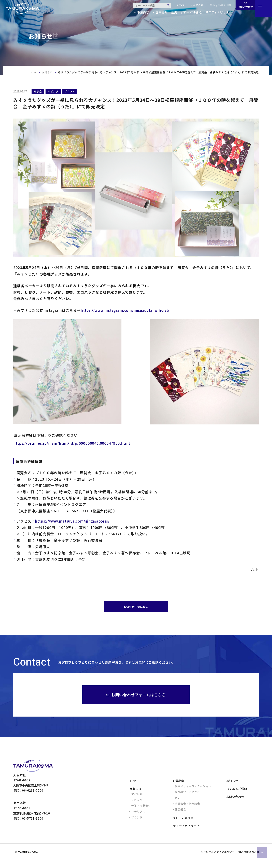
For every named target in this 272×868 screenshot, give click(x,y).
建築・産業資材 (141, 807)
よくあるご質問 (237, 791)
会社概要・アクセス (187, 794)
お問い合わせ (235, 799)
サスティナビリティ (216, 12)
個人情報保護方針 (246, 860)
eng (218, 5)
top (179, 5)
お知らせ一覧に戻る (136, 608)
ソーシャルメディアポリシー (208, 860)
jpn (226, 5)
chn (210, 5)
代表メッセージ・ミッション (193, 788)
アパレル (137, 796)
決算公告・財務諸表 (187, 805)
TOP (32, 72)
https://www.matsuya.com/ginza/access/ (72, 521)
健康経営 (180, 811)
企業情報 (179, 783)
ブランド (137, 819)
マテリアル (138, 813)
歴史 (172, 12)
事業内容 (135, 791)
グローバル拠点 (189, 12)
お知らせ (196, 5)
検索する (165, 5)
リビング (137, 802)
